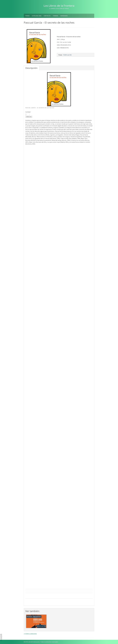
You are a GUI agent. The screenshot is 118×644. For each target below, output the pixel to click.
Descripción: (31, 68)
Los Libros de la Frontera (59, 6)
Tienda (27, 16)
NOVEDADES (64, 16)
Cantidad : (28, 112)
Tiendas (55, 16)
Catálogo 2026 (37, 16)
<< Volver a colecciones (30, 634)
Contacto (47, 16)
